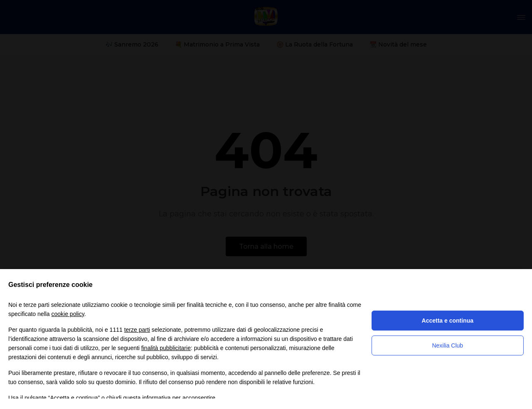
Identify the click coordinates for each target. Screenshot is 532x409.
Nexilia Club (447, 345)
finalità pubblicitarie (166, 348)
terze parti (137, 330)
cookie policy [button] (68, 314)
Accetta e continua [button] (448, 321)
